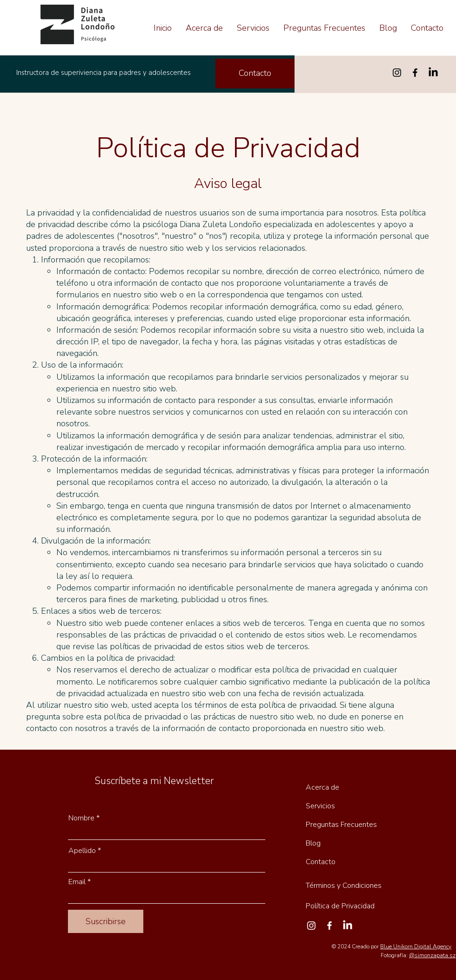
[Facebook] (415, 73)
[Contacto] (255, 74)
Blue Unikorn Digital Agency (416, 946)
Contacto (321, 862)
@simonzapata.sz (432, 955)
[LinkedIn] (433, 73)
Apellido (82, 851)
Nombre (81, 818)
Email (77, 882)
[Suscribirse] (106, 921)
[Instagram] (397, 73)
